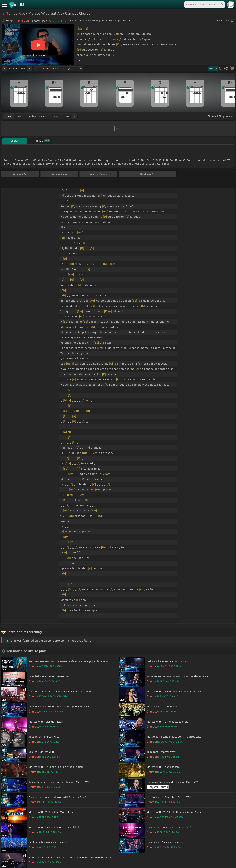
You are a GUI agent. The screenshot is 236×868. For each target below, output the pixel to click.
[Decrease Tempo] (4, 69)
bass (66, 116)
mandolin (43, 116)
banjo (55, 116)
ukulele (32, 116)
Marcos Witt (39, 13)
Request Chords (158, 787)
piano (21, 116)
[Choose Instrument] (74, 116)
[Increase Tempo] (29, 69)
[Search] (222, 5)
